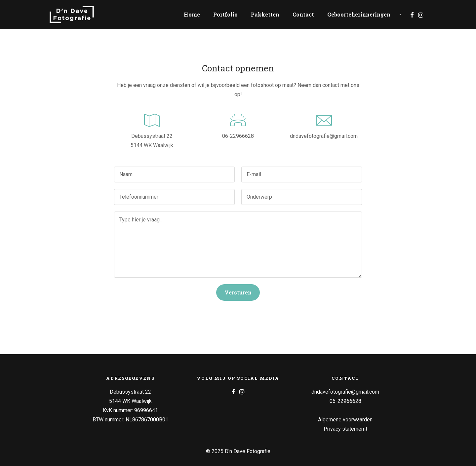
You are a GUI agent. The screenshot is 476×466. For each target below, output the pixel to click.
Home (192, 14)
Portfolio (225, 14)
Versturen (238, 292)
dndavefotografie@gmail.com (324, 136)
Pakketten (265, 14)
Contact (303, 14)
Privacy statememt (345, 429)
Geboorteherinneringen (359, 14)
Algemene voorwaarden (345, 420)
